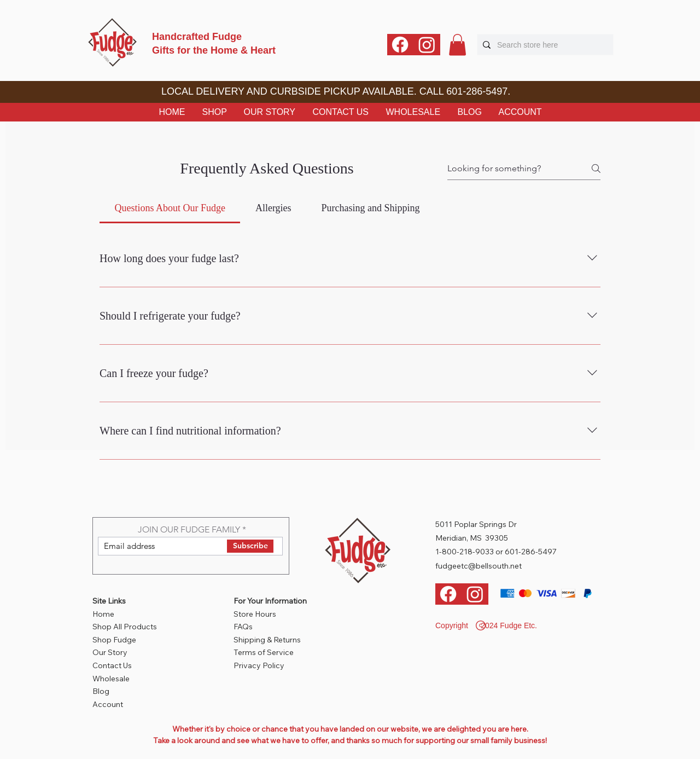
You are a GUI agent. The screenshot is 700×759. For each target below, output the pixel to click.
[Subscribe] (250, 546)
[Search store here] (544, 45)
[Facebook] (400, 45)
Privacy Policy (259, 665)
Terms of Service (264, 652)
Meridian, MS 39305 (472, 538)
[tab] (170, 208)
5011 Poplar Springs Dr (476, 524)
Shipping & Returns (267, 640)
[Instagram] (427, 45)
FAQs (243, 627)
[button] (457, 45)
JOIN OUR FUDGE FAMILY (189, 530)
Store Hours (255, 614)
